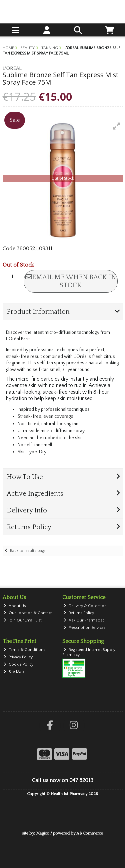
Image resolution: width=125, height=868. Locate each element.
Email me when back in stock (71, 281)
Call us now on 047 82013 (63, 780)
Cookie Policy (18, 664)
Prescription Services (85, 628)
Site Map (14, 672)
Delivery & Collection (85, 606)
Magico (43, 833)
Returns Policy (79, 613)
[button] (117, 126)
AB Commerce (90, 833)
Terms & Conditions (24, 650)
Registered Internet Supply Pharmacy (89, 652)
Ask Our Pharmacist (84, 620)
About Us (15, 606)
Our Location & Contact (28, 613)
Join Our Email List (23, 620)
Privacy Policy (18, 657)
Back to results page (28, 551)
